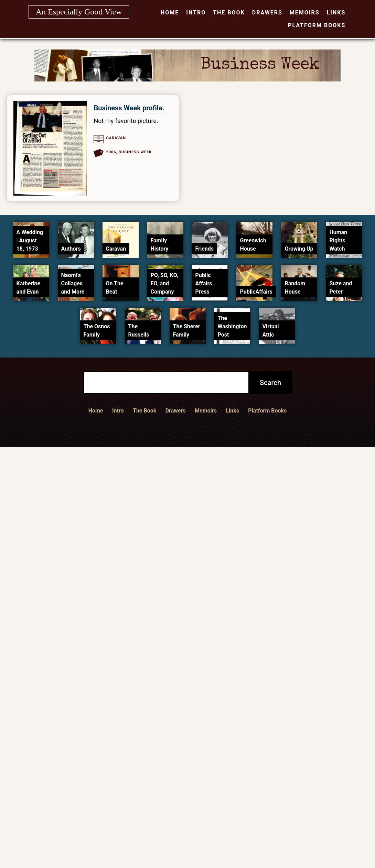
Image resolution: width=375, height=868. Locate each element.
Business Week (135, 152)
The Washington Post (232, 326)
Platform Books (317, 25)
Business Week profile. (129, 108)
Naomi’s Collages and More (73, 283)
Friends (204, 249)
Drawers (267, 13)
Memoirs (305, 13)
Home (170, 13)
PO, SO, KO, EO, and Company (164, 283)
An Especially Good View (79, 12)
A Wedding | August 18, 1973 (30, 240)
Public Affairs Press (203, 283)
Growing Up (299, 249)
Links (336, 13)
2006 (111, 152)
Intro (196, 13)
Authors (71, 249)
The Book (229, 13)
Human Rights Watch (338, 240)
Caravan (116, 138)
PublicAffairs (256, 292)
